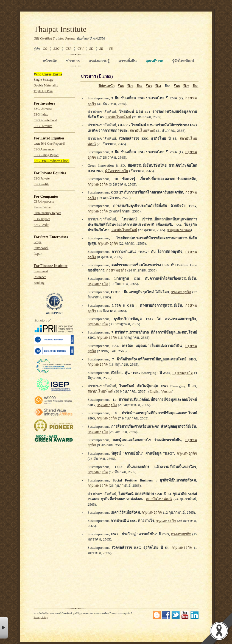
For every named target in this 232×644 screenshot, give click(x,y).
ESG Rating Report (46, 155)
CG (45, 49)
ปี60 (121, 86)
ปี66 (177, 86)
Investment (41, 271)
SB (111, 49)
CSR (68, 49)
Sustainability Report (47, 213)
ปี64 (158, 86)
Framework (41, 248)
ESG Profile (42, 184)
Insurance (40, 277)
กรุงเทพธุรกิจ (98, 184)
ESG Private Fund (45, 120)
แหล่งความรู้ (99, 61)
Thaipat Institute (60, 29)
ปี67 (186, 86)
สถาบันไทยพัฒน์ (118, 117)
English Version (179, 230)
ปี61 (130, 86)
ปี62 (140, 86)
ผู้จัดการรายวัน (117, 171)
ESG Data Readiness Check (52, 161)
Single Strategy (44, 80)
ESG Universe (43, 109)
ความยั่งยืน (128, 61)
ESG (56, 49)
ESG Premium (43, 126)
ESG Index (41, 115)
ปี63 (149, 86)
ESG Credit (41, 225)
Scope (38, 242)
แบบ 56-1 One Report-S (49, 144)
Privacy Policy (41, 617)
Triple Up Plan (43, 91)
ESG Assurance (44, 149)
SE (101, 49)
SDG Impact (42, 219)
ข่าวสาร (73, 61)
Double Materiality (46, 86)
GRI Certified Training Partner (55, 38)
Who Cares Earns (48, 74)
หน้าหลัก (50, 61)
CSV (80, 49)
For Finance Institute (51, 266)
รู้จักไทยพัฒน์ (183, 61)
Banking (39, 283)
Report (38, 254)
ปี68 (196, 86)
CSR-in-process (44, 202)
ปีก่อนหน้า (107, 86)
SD (91, 49)
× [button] (4, 628)
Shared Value (42, 207)
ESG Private (42, 179)
